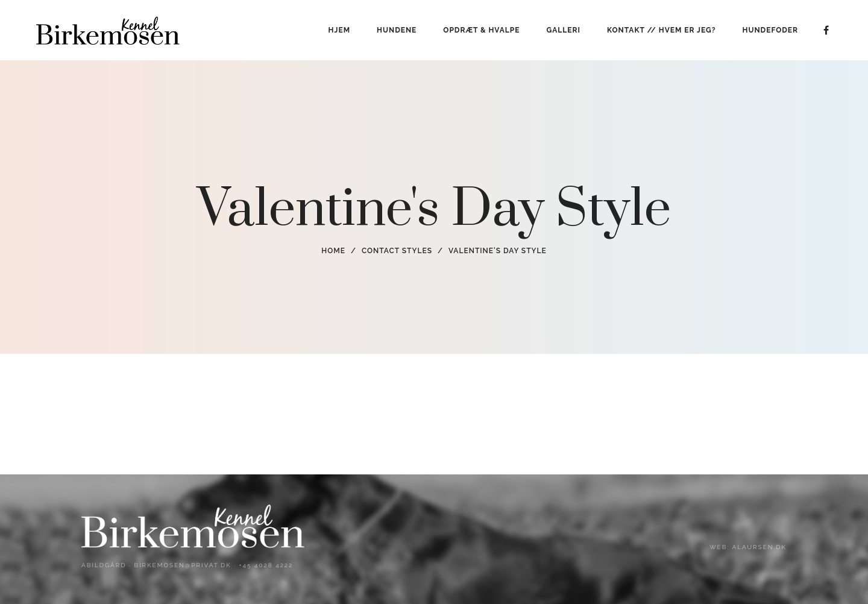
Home (333, 251)
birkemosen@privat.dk (182, 565)
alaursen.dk (759, 547)
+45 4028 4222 (266, 565)
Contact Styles (397, 251)
